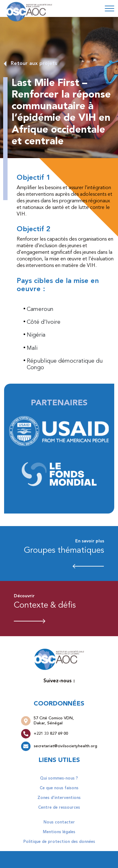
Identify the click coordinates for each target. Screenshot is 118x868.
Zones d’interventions (59, 798)
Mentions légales (59, 832)
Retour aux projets (34, 64)
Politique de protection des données (59, 842)
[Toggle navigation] (110, 8)
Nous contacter (59, 822)
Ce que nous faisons (59, 788)
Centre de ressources (59, 808)
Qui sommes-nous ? (59, 778)
